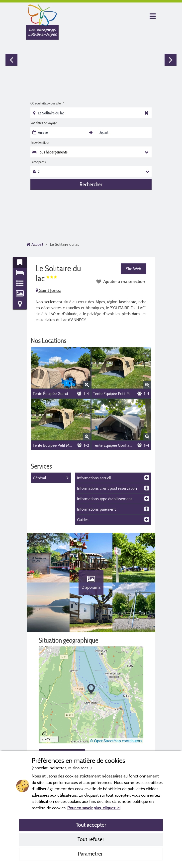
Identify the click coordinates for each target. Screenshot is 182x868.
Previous (11, 60)
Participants (38, 162)
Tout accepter (91, 825)
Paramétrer (91, 854)
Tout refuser (91, 839)
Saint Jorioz (48, 290)
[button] (91, 689)
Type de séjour (40, 142)
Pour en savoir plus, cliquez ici (94, 808)
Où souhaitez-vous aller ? (47, 103)
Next (171, 60)
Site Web (134, 269)
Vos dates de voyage (44, 123)
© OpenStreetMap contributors (116, 741)
